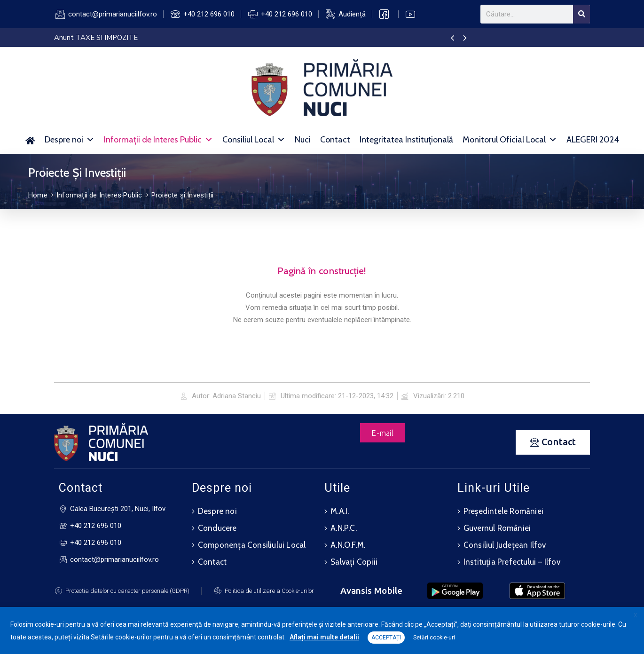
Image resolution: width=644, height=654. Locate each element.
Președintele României (503, 511)
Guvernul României (497, 528)
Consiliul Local (254, 140)
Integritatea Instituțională (406, 140)
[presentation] (452, 39)
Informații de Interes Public (158, 140)
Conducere (217, 528)
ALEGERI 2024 (593, 140)
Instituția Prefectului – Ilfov (512, 562)
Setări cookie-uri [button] (434, 638)
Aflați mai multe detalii (324, 637)
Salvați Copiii (354, 562)
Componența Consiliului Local (252, 545)
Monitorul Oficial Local (510, 140)
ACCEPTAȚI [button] (386, 638)
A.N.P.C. (344, 528)
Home (38, 195)
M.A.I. (340, 511)
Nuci (303, 140)
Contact (335, 140)
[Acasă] (30, 140)
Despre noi (70, 140)
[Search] (581, 14)
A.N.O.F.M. (348, 545)
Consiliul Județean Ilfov (505, 545)
